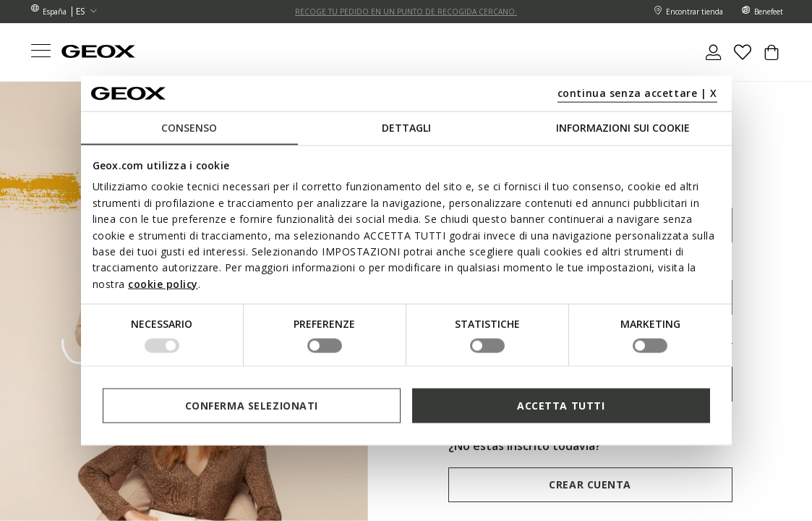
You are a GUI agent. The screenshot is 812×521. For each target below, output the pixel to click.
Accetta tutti (561, 405)
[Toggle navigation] (40, 52)
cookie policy (163, 283)
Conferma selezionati (252, 405)
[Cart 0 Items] (772, 58)
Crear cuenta (590, 484)
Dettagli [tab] (406, 128)
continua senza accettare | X (637, 92)
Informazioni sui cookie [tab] (623, 128)
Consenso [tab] (189, 128)
